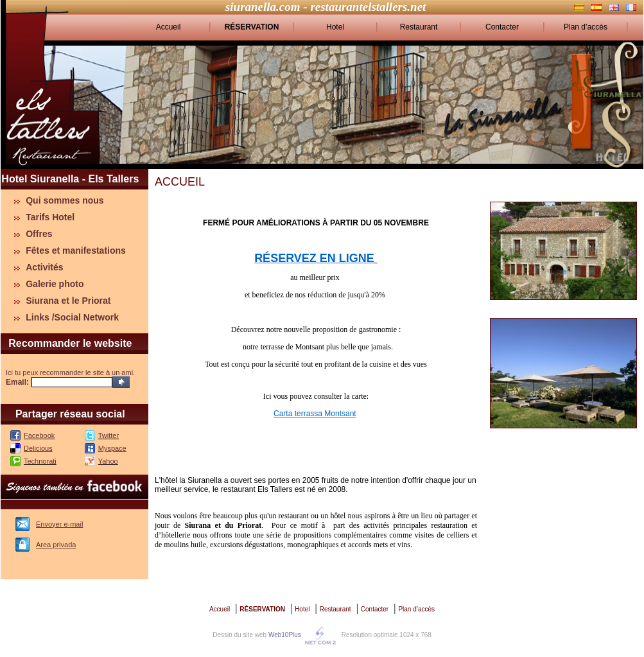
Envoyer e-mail (59, 524)
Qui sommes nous (65, 200)
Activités (44, 267)
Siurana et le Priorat (68, 301)
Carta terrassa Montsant (315, 414)
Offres (39, 234)
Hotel (335, 27)
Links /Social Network (72, 317)
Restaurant (419, 27)
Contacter (502, 27)
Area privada (56, 545)
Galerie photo (55, 284)
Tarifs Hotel (50, 217)
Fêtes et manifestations (76, 250)
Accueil (169, 27)
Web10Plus (285, 635)
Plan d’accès (586, 27)
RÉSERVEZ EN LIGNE (314, 258)
